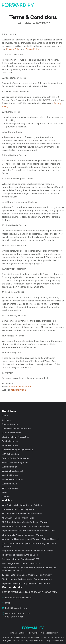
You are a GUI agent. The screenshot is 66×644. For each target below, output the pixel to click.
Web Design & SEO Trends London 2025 (21, 563)
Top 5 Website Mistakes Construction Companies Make (28, 531)
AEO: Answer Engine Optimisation (18, 518)
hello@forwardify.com (20, 387)
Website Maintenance (12, 479)
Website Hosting (10, 475)
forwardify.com (19, 390)
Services (6, 420)
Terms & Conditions (17, 633)
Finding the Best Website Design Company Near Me (27, 579)
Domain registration (12, 433)
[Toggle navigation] (61, 5)
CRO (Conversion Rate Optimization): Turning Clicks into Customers (29, 545)
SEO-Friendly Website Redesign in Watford (23, 535)
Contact (6, 497)
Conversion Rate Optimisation (16, 428)
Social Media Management (15, 463)
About (5, 492)
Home (5, 416)
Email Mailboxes (10, 441)
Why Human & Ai (10, 488)
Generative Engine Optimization (17, 450)
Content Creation (10, 424)
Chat (8, 603)
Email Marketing (10, 445)
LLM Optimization (10, 454)
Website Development (13, 471)
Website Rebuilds (10, 484)
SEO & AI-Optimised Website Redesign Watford (25, 522)
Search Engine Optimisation (15, 458)
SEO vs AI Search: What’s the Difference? (22, 514)
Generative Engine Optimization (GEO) (20, 559)
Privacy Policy (13, 49)
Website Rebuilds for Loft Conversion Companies (25, 526)
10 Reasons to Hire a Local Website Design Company (27, 575)
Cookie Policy (32, 49)
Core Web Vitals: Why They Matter (19, 509)
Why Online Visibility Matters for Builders (22, 505)
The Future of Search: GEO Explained (20, 555)
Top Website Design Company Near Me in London (26, 583)
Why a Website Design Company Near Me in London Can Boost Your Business (29, 569)
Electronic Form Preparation (15, 437)
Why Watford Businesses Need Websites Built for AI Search (31, 539)
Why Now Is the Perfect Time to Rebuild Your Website (28, 551)
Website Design (9, 467)
